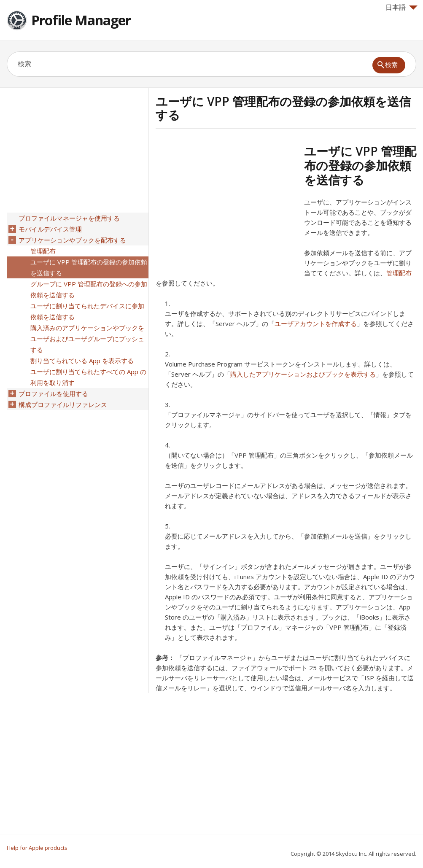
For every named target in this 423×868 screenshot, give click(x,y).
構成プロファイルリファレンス (63, 404)
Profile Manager (81, 20)
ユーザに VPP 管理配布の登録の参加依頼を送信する (89, 267)
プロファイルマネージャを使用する (69, 218)
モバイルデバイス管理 (50, 229)
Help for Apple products (37, 848)
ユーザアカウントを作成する (316, 323)
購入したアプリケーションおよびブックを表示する (303, 374)
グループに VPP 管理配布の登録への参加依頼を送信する (89, 289)
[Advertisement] (226, 203)
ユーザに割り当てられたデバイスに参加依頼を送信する (87, 311)
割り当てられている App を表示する (82, 361)
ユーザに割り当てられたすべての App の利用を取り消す (88, 377)
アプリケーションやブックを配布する (72, 240)
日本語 (401, 7)
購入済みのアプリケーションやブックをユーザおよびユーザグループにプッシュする (87, 339)
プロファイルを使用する (53, 394)
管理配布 (399, 273)
